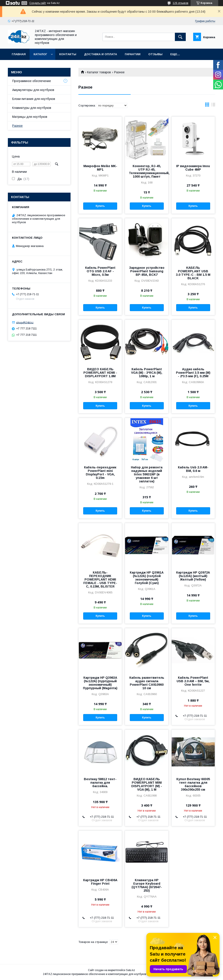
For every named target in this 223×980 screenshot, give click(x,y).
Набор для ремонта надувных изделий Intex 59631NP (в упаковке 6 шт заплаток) (147, 474)
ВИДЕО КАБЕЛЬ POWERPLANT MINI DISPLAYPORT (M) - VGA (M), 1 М (147, 784)
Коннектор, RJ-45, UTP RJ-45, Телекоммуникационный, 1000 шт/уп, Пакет (147, 171)
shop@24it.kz (25, 322)
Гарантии (133, 54)
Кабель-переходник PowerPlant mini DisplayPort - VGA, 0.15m (100, 473)
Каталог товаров (99, 72)
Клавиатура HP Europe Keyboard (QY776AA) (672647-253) (147, 885)
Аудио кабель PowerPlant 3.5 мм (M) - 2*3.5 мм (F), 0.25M (193, 373)
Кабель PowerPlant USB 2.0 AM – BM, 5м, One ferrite (193, 681)
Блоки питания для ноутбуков (34, 99)
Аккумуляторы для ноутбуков (33, 90)
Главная (19, 54)
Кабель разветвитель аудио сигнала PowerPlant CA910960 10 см (147, 683)
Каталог (40, 54)
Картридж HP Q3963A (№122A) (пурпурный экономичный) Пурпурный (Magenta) (100, 683)
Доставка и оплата (101, 54)
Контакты (68, 54)
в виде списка (213, 106)
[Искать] (180, 37)
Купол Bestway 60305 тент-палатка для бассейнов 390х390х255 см (193, 784)
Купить (100, 206)
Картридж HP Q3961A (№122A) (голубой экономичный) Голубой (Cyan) (147, 578)
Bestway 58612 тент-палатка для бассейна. (100, 783)
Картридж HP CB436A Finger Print (100, 882)
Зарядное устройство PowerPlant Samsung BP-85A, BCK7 (147, 271)
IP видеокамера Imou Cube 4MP (193, 168)
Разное (17, 126)
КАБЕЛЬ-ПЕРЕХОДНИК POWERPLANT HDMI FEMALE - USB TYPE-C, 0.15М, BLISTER (100, 579)
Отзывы (155, 54)
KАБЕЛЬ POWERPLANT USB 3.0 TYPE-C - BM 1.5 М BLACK (193, 273)
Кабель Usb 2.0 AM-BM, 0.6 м (193, 469)
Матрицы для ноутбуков (30, 117)
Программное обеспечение (32, 81)
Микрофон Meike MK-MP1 (100, 168)
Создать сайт (38, 3)
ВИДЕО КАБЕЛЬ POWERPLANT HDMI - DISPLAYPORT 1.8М (100, 373)
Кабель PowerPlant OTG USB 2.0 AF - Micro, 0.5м (100, 271)
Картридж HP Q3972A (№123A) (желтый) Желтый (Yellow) (193, 576)
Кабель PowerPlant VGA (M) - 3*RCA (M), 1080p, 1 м (147, 373)
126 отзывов (181, 3)
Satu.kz (131, 970)
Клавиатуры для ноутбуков (32, 108)
